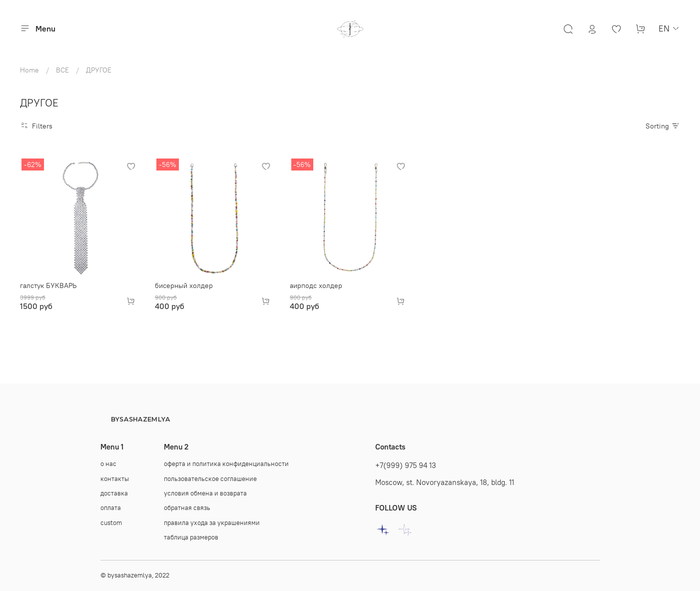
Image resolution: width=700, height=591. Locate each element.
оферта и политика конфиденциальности (226, 464)
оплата (111, 508)
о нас (108, 464)
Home (29, 70)
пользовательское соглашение (210, 479)
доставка (114, 493)
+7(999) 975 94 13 (406, 465)
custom (111, 523)
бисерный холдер (184, 285)
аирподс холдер (316, 285)
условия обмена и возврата (205, 493)
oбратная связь (187, 508)
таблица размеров (191, 537)
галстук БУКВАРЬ (48, 285)
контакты (115, 479)
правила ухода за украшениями (212, 523)
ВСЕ (62, 70)
